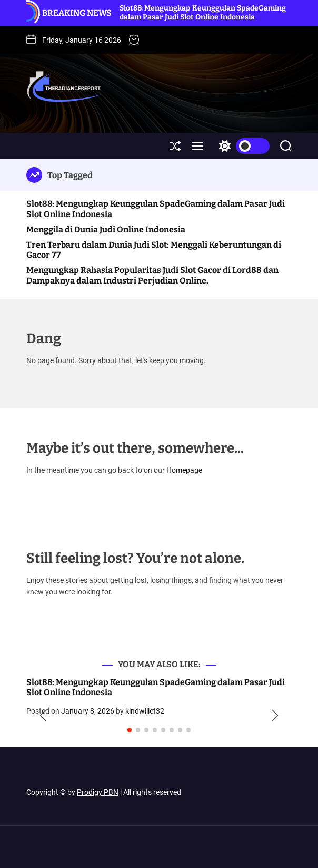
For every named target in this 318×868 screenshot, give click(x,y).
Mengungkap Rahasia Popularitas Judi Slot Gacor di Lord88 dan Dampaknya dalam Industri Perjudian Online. (152, 275)
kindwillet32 (145, 711)
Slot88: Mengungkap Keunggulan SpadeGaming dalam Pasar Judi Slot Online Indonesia (203, 13)
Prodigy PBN (98, 792)
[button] (43, 716)
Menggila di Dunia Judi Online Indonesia (106, 230)
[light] (242, 146)
